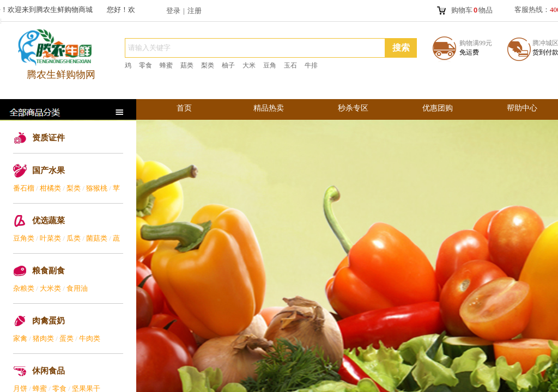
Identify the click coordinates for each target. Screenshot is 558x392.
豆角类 (24, 238)
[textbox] (255, 48)
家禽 (20, 338)
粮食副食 (48, 271)
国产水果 (48, 170)
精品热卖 (269, 108)
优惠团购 (438, 108)
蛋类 (66, 338)
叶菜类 (50, 238)
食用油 (77, 288)
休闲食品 (48, 371)
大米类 (50, 288)
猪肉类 (43, 338)
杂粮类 (24, 288)
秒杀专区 (353, 108)
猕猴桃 (97, 188)
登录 (173, 11)
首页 (184, 108)
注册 (195, 11)
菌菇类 (97, 238)
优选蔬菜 (48, 220)
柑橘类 (50, 188)
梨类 (74, 188)
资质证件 (48, 138)
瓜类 (74, 238)
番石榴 (24, 188)
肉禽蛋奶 (48, 321)
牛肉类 (90, 338)
